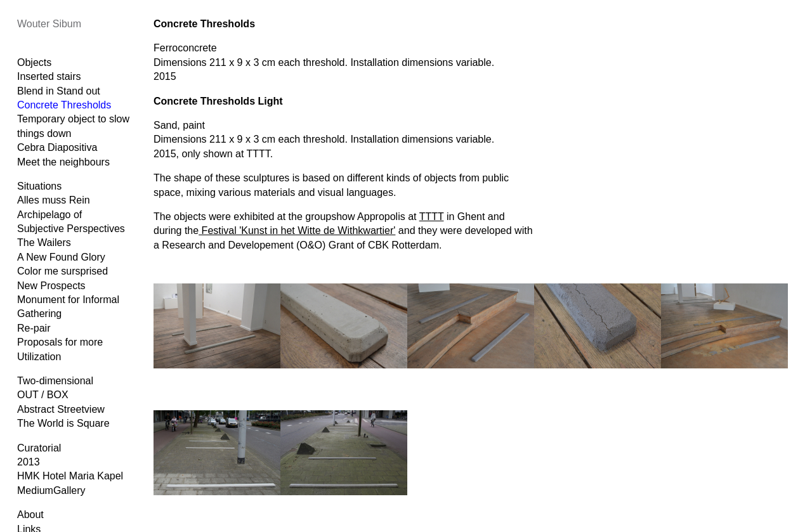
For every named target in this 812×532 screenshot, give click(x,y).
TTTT (432, 217)
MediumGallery (51, 490)
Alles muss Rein (54, 200)
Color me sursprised (62, 271)
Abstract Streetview (61, 409)
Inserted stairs (49, 76)
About (30, 515)
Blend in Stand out (59, 91)
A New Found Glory (61, 257)
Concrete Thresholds (64, 105)
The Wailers (44, 243)
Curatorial (39, 448)
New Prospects (51, 286)
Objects (34, 62)
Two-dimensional (55, 381)
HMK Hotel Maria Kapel (70, 476)
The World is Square (63, 423)
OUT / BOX (43, 395)
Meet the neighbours (63, 162)
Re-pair (34, 328)
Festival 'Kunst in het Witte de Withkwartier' (297, 230)
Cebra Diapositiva (57, 147)
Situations (39, 186)
